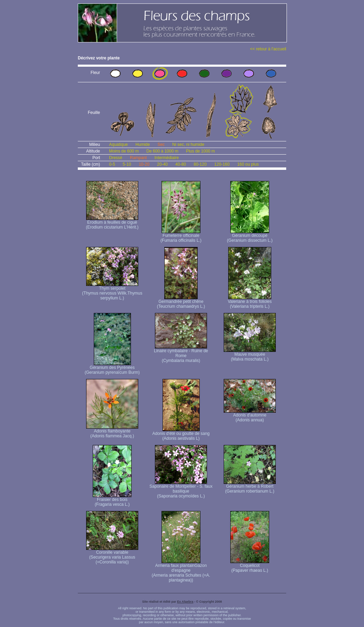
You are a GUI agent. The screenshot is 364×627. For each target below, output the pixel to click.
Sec (161, 145)
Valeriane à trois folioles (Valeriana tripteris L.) (250, 302)
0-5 (112, 164)
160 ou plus (248, 164)
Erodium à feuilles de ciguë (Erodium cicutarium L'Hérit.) (112, 223)
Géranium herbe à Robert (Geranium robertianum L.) (250, 487)
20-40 (162, 164)
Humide (143, 145)
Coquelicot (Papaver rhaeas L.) (250, 566)
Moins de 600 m (124, 151)
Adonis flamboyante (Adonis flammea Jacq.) (112, 432)
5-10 (127, 164)
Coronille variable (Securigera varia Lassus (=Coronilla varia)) (112, 555)
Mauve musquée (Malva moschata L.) (250, 355)
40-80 (181, 164)
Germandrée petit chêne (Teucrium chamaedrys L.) (181, 302)
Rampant (138, 158)
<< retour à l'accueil (268, 49)
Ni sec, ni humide (188, 145)
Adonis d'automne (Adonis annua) (250, 416)
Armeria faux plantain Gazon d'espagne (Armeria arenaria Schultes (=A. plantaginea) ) (181, 571)
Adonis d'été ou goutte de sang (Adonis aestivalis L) (181, 434)
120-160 (222, 164)
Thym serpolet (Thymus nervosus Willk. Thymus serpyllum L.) (112, 291)
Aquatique (118, 145)
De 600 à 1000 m (162, 151)
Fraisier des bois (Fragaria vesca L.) (112, 500)
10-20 (144, 164)
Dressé (116, 158)
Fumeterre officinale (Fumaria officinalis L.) (181, 236)
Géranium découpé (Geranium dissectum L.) (250, 236)
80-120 (200, 164)
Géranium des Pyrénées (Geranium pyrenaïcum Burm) (112, 368)
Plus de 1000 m (200, 151)
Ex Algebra (185, 602)
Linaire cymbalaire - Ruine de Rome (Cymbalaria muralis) (181, 354)
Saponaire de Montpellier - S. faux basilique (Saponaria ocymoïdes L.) (181, 489)
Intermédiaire (167, 158)
